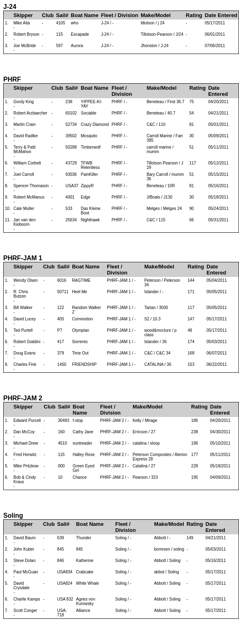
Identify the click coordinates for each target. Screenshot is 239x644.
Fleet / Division (119, 15)
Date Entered (221, 15)
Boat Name (85, 15)
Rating (194, 15)
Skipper (23, 15)
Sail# (62, 15)
